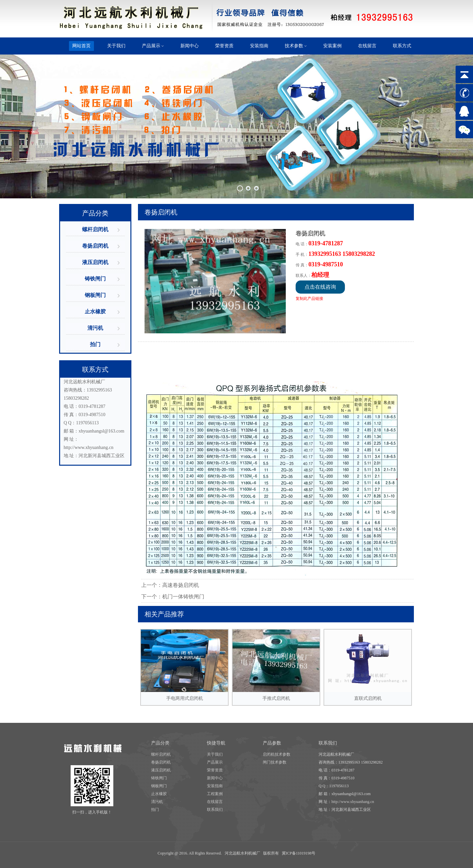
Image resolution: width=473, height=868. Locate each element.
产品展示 (215, 762)
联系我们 (215, 810)
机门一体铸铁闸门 (183, 597)
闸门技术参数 (275, 762)
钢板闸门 (95, 295)
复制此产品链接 (309, 299)
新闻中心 (215, 778)
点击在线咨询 (320, 287)
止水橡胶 (95, 312)
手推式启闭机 (276, 665)
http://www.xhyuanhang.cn (89, 447)
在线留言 (215, 802)
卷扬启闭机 (95, 246)
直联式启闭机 (368, 665)
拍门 (95, 344)
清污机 (95, 328)
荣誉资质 (215, 770)
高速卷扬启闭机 (181, 585)
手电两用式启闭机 (184, 665)
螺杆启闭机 (95, 229)
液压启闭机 (95, 262)
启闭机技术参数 (277, 754)
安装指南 (215, 786)
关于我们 (215, 754)
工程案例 (215, 794)
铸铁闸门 (95, 279)
